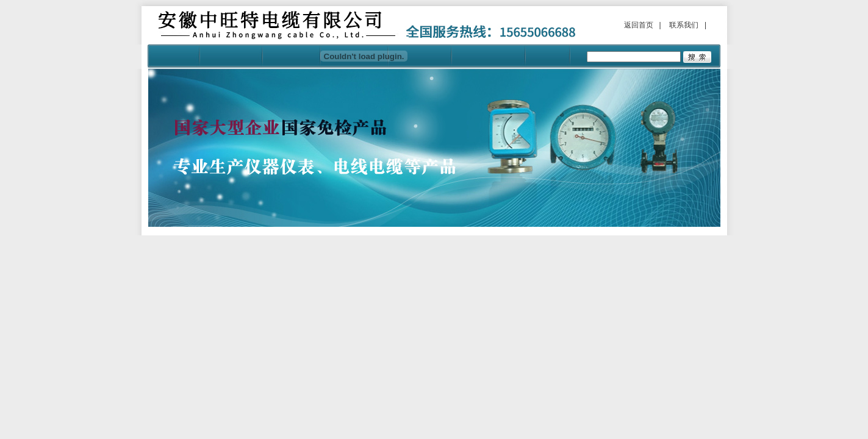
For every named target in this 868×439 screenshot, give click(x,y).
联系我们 (684, 25)
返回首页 (639, 25)
